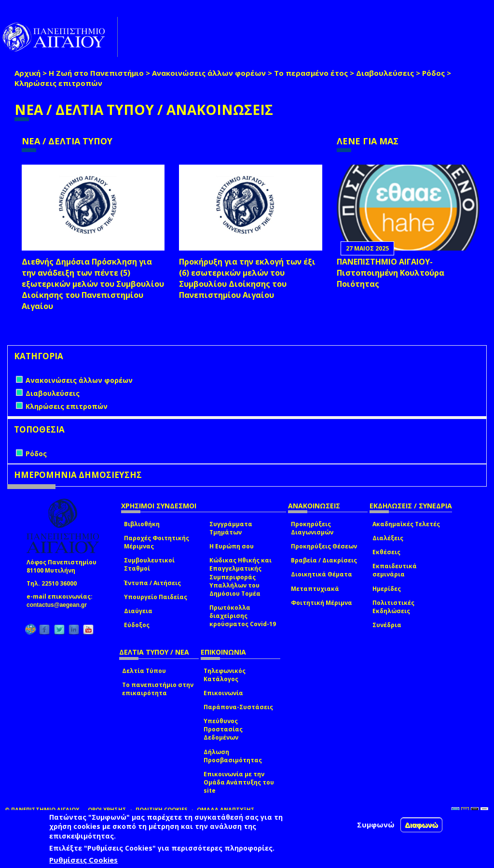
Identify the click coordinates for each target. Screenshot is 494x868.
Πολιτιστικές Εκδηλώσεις (393, 607)
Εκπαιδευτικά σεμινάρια (395, 570)
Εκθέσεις (386, 552)
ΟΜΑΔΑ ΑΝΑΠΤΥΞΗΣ (226, 809)
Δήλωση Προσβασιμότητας (233, 756)
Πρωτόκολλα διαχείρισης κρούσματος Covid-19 (243, 616)
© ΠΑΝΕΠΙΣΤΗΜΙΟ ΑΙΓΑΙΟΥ (42, 809)
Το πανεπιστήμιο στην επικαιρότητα (158, 689)
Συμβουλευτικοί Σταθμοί (149, 564)
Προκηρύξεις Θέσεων (324, 546)
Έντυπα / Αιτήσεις (152, 583)
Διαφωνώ (421, 825)
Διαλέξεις (388, 538)
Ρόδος (433, 73)
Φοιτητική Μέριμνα (322, 603)
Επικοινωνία (223, 693)
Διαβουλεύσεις (385, 73)
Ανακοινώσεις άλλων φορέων (209, 73)
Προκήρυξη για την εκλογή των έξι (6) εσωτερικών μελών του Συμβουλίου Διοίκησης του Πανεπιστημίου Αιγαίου (247, 278)
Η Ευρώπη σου (232, 546)
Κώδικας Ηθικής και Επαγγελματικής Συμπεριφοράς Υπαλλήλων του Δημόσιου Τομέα (240, 577)
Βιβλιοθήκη (142, 524)
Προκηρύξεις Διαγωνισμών (312, 528)
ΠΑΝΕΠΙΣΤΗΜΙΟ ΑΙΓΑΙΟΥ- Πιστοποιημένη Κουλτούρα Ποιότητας (391, 273)
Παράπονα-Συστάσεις (238, 707)
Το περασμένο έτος (311, 73)
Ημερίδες (387, 589)
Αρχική (27, 73)
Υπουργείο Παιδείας (156, 597)
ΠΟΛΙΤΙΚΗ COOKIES (162, 809)
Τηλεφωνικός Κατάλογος (225, 675)
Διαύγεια (138, 611)
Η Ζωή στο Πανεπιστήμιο (96, 73)
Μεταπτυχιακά (315, 589)
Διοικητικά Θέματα (322, 574)
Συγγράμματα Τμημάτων (231, 528)
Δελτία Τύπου (144, 671)
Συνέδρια (387, 625)
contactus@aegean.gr (60, 605)
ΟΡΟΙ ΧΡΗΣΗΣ (107, 809)
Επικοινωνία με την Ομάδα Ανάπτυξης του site (239, 782)
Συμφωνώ (376, 825)
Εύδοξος (137, 625)
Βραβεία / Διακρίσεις (324, 560)
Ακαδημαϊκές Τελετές (406, 524)
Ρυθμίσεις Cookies (83, 860)
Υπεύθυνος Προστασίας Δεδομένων (223, 729)
